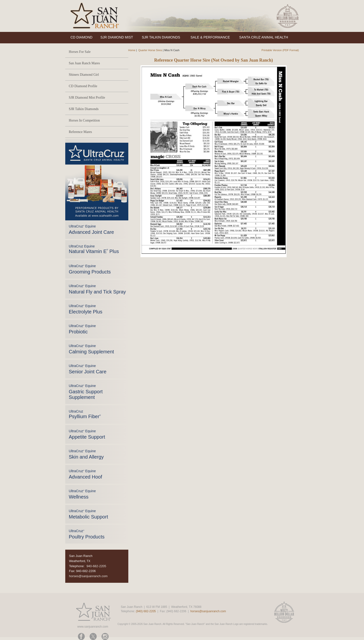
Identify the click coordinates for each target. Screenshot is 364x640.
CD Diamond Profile (83, 86)
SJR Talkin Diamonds (84, 109)
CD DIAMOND (82, 37)
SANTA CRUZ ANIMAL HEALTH (264, 37)
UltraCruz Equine (94, 249)
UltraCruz (85, 414)
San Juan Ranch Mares (84, 63)
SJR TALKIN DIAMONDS (161, 37)
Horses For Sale (80, 52)
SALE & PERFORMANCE (210, 37)
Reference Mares (80, 132)
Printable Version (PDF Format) (280, 50)
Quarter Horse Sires (150, 50)
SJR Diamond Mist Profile (87, 98)
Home (132, 50)
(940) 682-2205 (146, 611)
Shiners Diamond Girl (84, 75)
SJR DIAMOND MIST (117, 37)
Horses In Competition (84, 120)
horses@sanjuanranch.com (88, 576)
